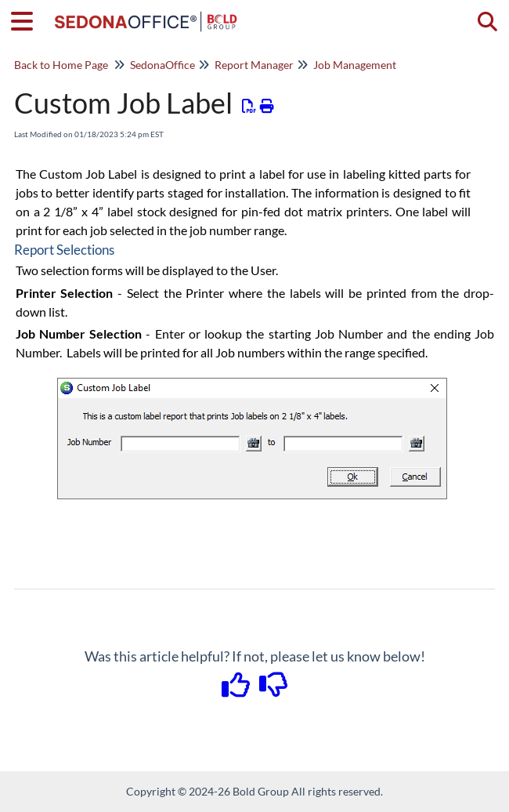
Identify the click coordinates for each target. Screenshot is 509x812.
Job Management (355, 65)
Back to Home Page (61, 65)
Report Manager (254, 65)
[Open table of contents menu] (27, 19)
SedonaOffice (162, 65)
